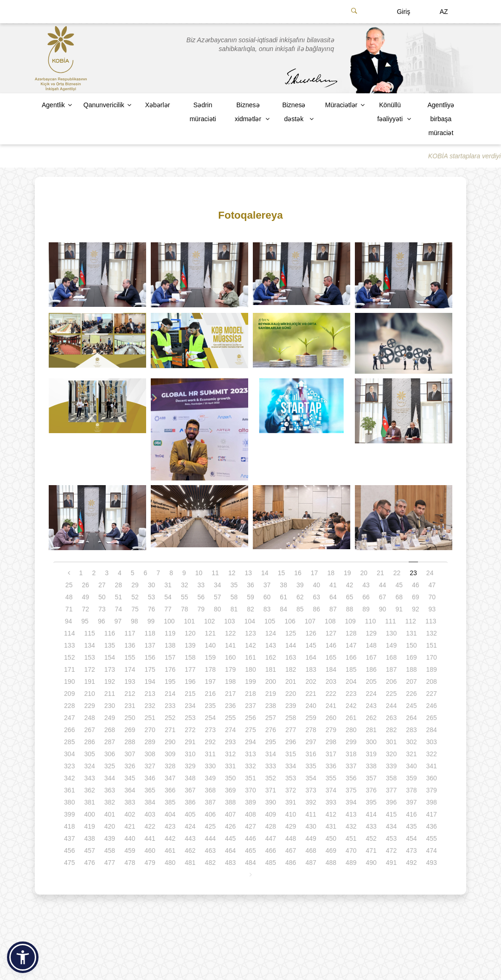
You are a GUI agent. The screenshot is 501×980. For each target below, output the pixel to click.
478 (130, 863)
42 (350, 585)
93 (432, 609)
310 (190, 754)
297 (311, 742)
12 (232, 573)
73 (102, 609)
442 (170, 838)
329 (190, 766)
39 (300, 585)
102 (209, 621)
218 (250, 694)
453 (391, 838)
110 (370, 621)
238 (271, 706)
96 (102, 621)
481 (190, 863)
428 (271, 826)
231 (130, 706)
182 (291, 669)
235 (210, 706)
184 (331, 669)
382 (110, 802)
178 (210, 669)
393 (331, 802)
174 (130, 669)
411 (311, 814)
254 (210, 718)
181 (271, 669)
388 (230, 802)
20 (364, 573)
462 (190, 850)
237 (250, 706)
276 (271, 730)
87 (333, 609)
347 (170, 778)
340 (411, 766)
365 (150, 790)
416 (411, 814)
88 (350, 609)
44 (383, 585)
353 (291, 778)
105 (270, 621)
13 (248, 573)
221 (311, 694)
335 (311, 766)
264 (411, 718)
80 (218, 609)
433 (371, 826)
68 (399, 597)
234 (190, 706)
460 (150, 850)
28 (119, 585)
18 (331, 573)
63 (317, 597)
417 (432, 814)
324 (89, 766)
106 (290, 621)
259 (311, 718)
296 (291, 742)
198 (230, 681)
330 (210, 766)
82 (250, 609)
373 (311, 790)
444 (210, 838)
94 (69, 621)
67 (383, 597)
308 (150, 754)
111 (390, 621)
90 (383, 609)
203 (331, 681)
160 (230, 657)
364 (130, 790)
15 (282, 573)
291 (190, 742)
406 (210, 814)
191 (89, 681)
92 (416, 609)
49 (85, 597)
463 (210, 850)
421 (130, 826)
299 (351, 742)
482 (210, 863)
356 (351, 778)
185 (351, 669)
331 (230, 766)
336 (331, 766)
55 (185, 597)
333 (271, 766)
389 (250, 802)
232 (150, 706)
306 (110, 754)
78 (185, 609)
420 (110, 826)
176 (170, 669)
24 (430, 573)
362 (89, 790)
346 (150, 778)
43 (366, 585)
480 (170, 863)
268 (110, 730)
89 (366, 609)
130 (391, 633)
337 (351, 766)
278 (311, 730)
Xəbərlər (158, 105)
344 (110, 778)
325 (110, 766)
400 (89, 814)
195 (170, 681)
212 (130, 694)
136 (130, 645)
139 (190, 645)
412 (331, 814)
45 (399, 585)
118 (150, 633)
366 (170, 790)
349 (210, 778)
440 (130, 838)
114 (69, 633)
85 (300, 609)
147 (351, 645)
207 (411, 681)
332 (250, 766)
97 (118, 621)
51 (119, 597)
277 (291, 730)
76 (152, 609)
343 (89, 778)
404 (170, 814)
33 (201, 585)
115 (89, 633)
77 (168, 609)
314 (271, 754)
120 (190, 633)
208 (432, 681)
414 (371, 814)
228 (69, 706)
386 (190, 802)
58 (234, 597)
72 (85, 609)
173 (110, 669)
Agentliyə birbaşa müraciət (441, 119)
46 (416, 585)
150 (411, 645)
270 (150, 730)
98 (135, 621)
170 (432, 657)
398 (432, 802)
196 (190, 681)
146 (331, 645)
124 (271, 633)
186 (371, 669)
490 (371, 863)
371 (271, 790)
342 (69, 778)
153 (89, 657)
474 (432, 850)
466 (271, 850)
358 (391, 778)
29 (135, 585)
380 (69, 802)
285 (69, 742)
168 (391, 657)
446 (250, 838)
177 (190, 669)
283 (411, 730)
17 (315, 573)
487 (311, 863)
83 (267, 609)
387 (210, 802)
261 (351, 718)
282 (391, 730)
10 (199, 573)
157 (170, 657)
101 (189, 621)
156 (150, 657)
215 (190, 694)
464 (230, 850)
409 (271, 814)
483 (230, 863)
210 (89, 694)
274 (230, 730)
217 (230, 694)
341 (432, 766)
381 (89, 802)
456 (69, 850)
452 (371, 838)
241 (331, 706)
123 (250, 633)
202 (311, 681)
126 (311, 633)
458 (110, 850)
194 (150, 681)
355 (331, 778)
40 (317, 585)
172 (89, 669)
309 (170, 754)
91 (399, 609)
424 (190, 826)
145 (311, 645)
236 (230, 706)
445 (230, 838)
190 (69, 681)
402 (130, 814)
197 (210, 681)
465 (250, 850)
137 (150, 645)
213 (150, 694)
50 (102, 597)
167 (371, 657)
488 (331, 863)
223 (351, 694)
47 (432, 585)
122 (230, 633)
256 (250, 718)
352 (271, 778)
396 (391, 802)
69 (416, 597)
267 (89, 730)
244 (391, 706)
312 (230, 754)
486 (291, 863)
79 (201, 609)
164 (311, 657)
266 (69, 730)
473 (411, 850)
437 (69, 838)
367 (190, 790)
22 (397, 573)
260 (331, 718)
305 (89, 754)
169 (411, 657)
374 (331, 790)
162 (271, 657)
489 (351, 863)
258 (291, 718)
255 (230, 718)
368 (210, 790)
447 (271, 838)
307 (130, 754)
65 (350, 597)
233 (170, 706)
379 (432, 790)
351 (250, 778)
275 (250, 730)
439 (110, 838)
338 (371, 766)
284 (432, 730)
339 (391, 766)
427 (250, 826)
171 (69, 669)
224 (371, 694)
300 (371, 742)
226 (411, 694)
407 (230, 814)
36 (250, 585)
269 (130, 730)
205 (371, 681)
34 (218, 585)
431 (331, 826)
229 (89, 706)
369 (230, 790)
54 (168, 597)
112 (411, 621)
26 (85, 585)
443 (190, 838)
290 (170, 742)
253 (190, 718)
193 (130, 681)
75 (135, 609)
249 (110, 718)
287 (110, 742)
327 (150, 766)
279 (331, 730)
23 (413, 573)
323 (69, 766)
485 (271, 863)
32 (185, 585)
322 (432, 754)
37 (267, 585)
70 (432, 597)
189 (432, 669)
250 (130, 718)
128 (351, 633)
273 (210, 730)
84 (283, 609)
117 (130, 633)
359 (411, 778)
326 (130, 766)
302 (411, 742)
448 (291, 838)
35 (234, 585)
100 (169, 621)
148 (371, 645)
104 (250, 621)
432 (351, 826)
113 (431, 621)
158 (190, 657)
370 (250, 790)
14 (265, 573)
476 (89, 863)
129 (371, 633)
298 (331, 742)
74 (119, 609)
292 (210, 742)
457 (89, 850)
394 (351, 802)
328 (170, 766)
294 (250, 742)
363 (110, 790)
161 (250, 657)
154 (110, 657)
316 (311, 754)
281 (371, 730)
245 (411, 706)
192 (110, 681)
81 (234, 609)
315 (291, 754)
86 (317, 609)
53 (152, 597)
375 (351, 790)
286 (89, 742)
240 (311, 706)
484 (250, 863)
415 (391, 814)
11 (215, 573)
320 (391, 754)
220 (291, 694)
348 (190, 778)
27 (102, 585)
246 (432, 706)
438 (89, 838)
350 (230, 778)
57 (218, 597)
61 (283, 597)
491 (391, 863)
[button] (23, 957)
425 (210, 826)
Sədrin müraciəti (203, 112)
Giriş (403, 12)
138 (170, 645)
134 (89, 645)
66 (366, 597)
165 (331, 657)
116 (110, 633)
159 (210, 657)
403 (150, 814)
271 (170, 730)
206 (391, 681)
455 (432, 838)
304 (69, 754)
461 (170, 850)
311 (210, 754)
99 (151, 621)
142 (250, 645)
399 (69, 814)
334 (291, 766)
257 (271, 718)
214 (170, 694)
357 (371, 778)
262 (371, 718)
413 (351, 814)
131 (411, 633)
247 (69, 718)
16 (298, 573)
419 (89, 826)
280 (351, 730)
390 (271, 802)
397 (411, 802)
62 (300, 597)
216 (210, 694)
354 (311, 778)
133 (69, 645)
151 (432, 645)
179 (230, 669)
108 (330, 621)
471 (371, 850)
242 (351, 706)
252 (170, 718)
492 (411, 863)
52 (135, 597)
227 (432, 694)
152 (69, 657)
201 (291, 681)
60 (267, 597)
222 (331, 694)
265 (432, 718)
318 (351, 754)
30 (152, 585)
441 (150, 838)
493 (432, 863)
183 (311, 669)
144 (291, 645)
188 (411, 669)
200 (271, 681)
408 (250, 814)
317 (331, 754)
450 (331, 838)
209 (69, 694)
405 (190, 814)
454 (411, 838)
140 (210, 645)
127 (331, 633)
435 (411, 826)
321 (411, 754)
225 (391, 694)
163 (291, 657)
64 (333, 597)
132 (432, 633)
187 (391, 669)
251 (150, 718)
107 (310, 621)
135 (110, 645)
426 (230, 826)
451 (351, 838)
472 (391, 850)
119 (170, 633)
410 (291, 814)
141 (230, 645)
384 (150, 802)
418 (69, 826)
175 (150, 669)
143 (271, 645)
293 (230, 742)
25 (69, 585)
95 (85, 621)
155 (130, 657)
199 (250, 681)
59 (250, 597)
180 (250, 669)
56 (201, 597)
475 (69, 863)
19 (347, 573)
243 (371, 706)
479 (150, 863)
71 (69, 609)
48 (69, 597)
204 (351, 681)
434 (391, 826)
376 (371, 790)
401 (110, 814)
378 (411, 790)
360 (432, 778)
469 (331, 850)
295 (271, 742)
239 (291, 706)
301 (391, 742)
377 (391, 790)
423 (170, 826)
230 (110, 706)
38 (283, 585)
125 (291, 633)
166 (351, 657)
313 (250, 754)
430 (311, 826)
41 (333, 585)
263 (391, 718)
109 (350, 621)
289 (150, 742)
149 (391, 645)
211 (110, 694)
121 (210, 633)
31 (168, 585)
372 (291, 790)
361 (69, 790)
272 (190, 730)
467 (291, 850)
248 (89, 718)
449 (311, 838)
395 (371, 802)
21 (380, 573)
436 (432, 826)
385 (170, 802)
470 (351, 850)
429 (291, 826)
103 (229, 621)
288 (130, 742)
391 (291, 802)
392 (311, 802)
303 (432, 742)
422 (150, 826)
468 (311, 850)
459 (130, 850)
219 (271, 694)
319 (371, 754)
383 (130, 802)
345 (130, 778)
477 (110, 863)
